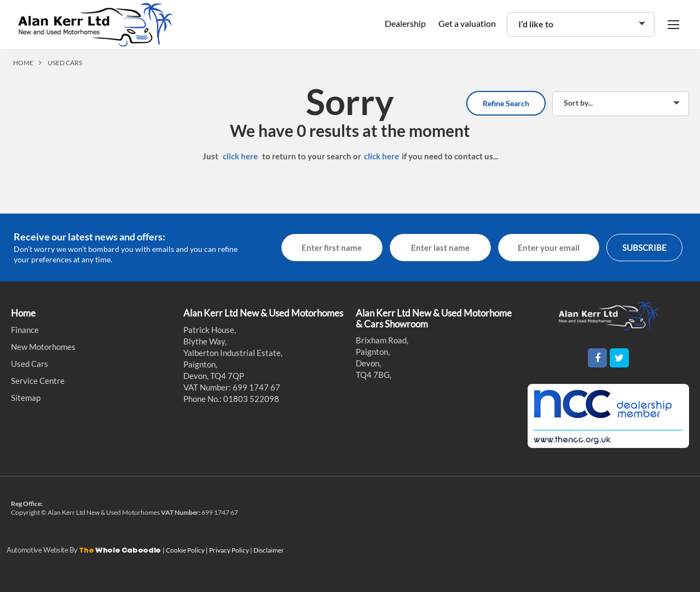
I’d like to (536, 24)
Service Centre (38, 381)
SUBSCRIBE (644, 248)
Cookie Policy (186, 550)
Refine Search (506, 103)
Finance (25, 330)
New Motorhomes (43, 347)
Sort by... (578, 103)
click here (240, 156)
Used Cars (30, 364)
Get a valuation (467, 23)
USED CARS (65, 63)
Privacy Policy (230, 550)
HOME (23, 63)
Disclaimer (269, 550)
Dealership (405, 23)
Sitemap (26, 398)
